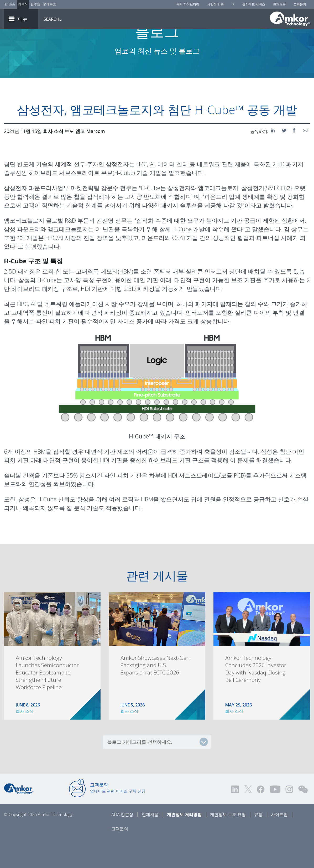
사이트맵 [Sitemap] (279, 844)
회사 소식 (25, 740)
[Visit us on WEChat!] (303, 818)
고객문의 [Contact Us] (300, 4)
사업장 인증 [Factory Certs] (215, 4)
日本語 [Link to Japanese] (35, 4)
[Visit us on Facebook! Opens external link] (260, 818)
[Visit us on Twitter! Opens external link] (248, 818)
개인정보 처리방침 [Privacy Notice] (184, 844)
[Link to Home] (19, 817)
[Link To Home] (290, 19)
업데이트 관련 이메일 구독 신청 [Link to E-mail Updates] (118, 817)
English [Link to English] (10, 4)
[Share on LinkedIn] (274, 159)
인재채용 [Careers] (279, 4)
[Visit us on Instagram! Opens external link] (289, 818)
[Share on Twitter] (284, 159)
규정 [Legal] (258, 844)
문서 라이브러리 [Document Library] (188, 4)
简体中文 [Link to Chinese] (50, 4)
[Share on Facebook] (295, 159)
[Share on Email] (305, 159)
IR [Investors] (233, 4)
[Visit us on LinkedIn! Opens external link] (235, 818)
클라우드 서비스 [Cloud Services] (254, 4)
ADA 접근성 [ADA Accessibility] (122, 844)
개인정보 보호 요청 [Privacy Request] (228, 844)
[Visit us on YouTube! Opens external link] (275, 818)
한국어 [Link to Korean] (23, 4)
